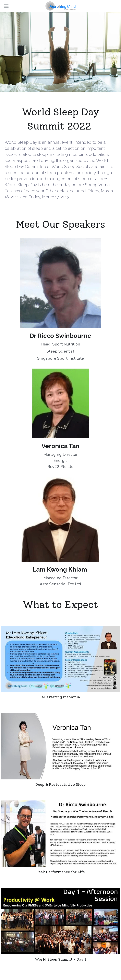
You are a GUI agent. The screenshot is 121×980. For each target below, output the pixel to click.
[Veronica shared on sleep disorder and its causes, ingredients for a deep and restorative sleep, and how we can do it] (60, 746)
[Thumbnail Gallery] (60, 921)
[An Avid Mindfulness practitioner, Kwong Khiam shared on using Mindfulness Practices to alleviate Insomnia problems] (60, 659)
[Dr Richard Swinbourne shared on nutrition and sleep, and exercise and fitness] (60, 834)
